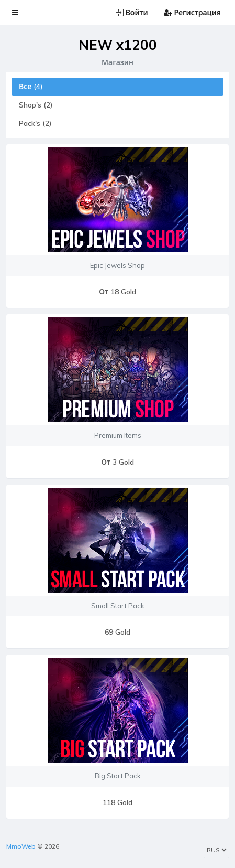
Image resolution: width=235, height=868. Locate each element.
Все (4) (31, 87)
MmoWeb (21, 846)
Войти (132, 13)
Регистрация (192, 13)
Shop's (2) (36, 105)
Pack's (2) (35, 123)
